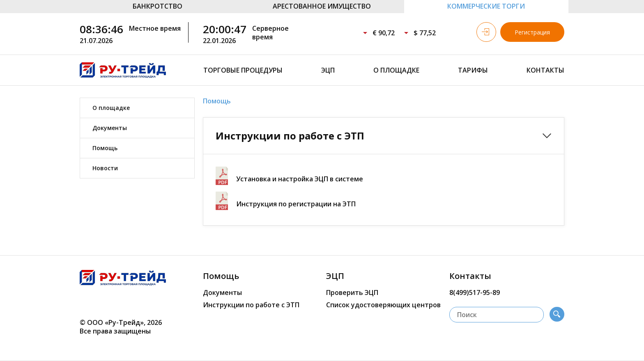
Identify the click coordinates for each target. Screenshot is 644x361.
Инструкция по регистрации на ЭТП (296, 204)
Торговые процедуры (243, 70)
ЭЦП (328, 70)
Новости (105, 168)
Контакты (545, 70)
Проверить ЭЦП (352, 292)
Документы (110, 128)
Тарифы (473, 70)
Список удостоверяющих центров (383, 305)
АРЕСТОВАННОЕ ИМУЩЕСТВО (322, 6)
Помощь (105, 148)
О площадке (396, 70)
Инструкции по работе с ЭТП (251, 305)
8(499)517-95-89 (475, 292)
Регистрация (532, 32)
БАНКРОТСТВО (158, 6)
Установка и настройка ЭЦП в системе (300, 179)
